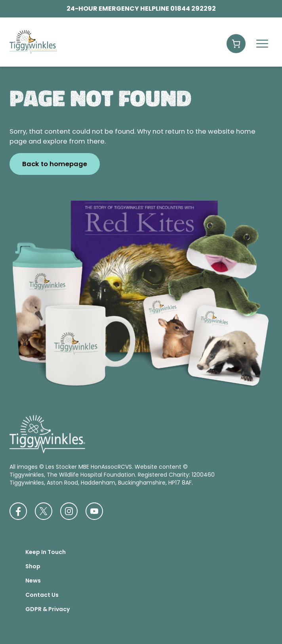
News (33, 581)
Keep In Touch (46, 552)
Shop (33, 566)
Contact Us (42, 595)
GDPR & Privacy (48, 609)
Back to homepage (55, 164)
